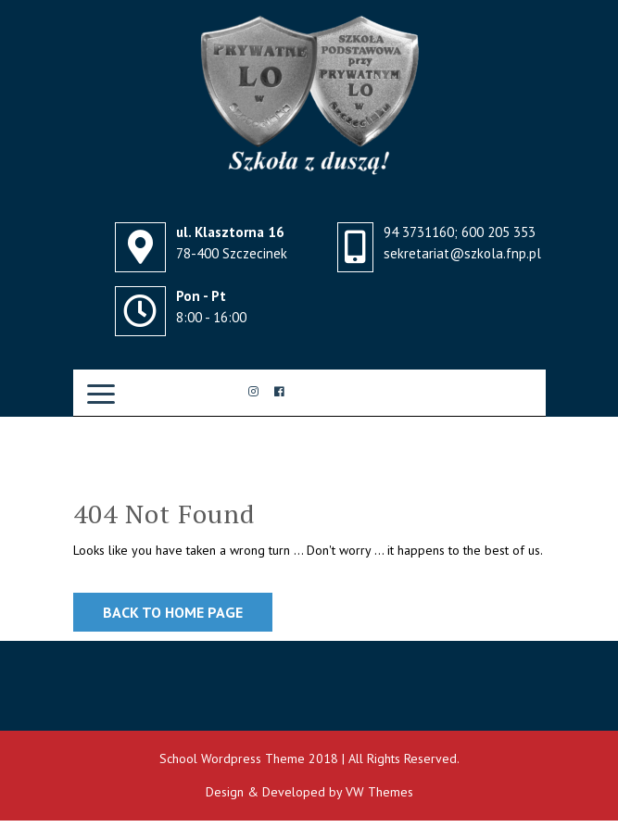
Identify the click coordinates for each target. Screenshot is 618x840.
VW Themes (378, 792)
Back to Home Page (173, 612)
